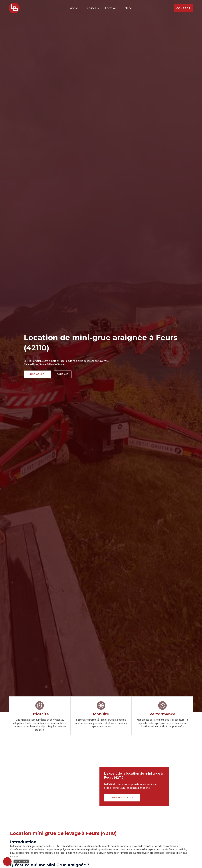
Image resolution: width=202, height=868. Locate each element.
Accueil (75, 8)
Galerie (127, 8)
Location (111, 8)
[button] (183, 8)
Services (91, 8)
